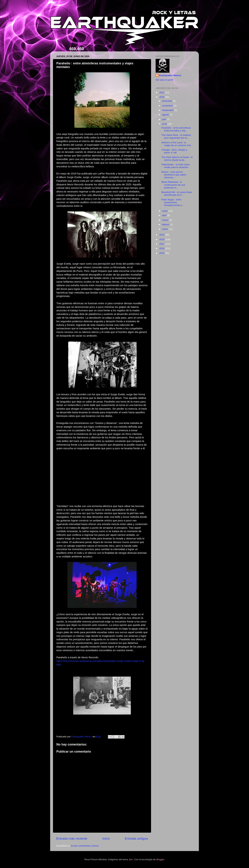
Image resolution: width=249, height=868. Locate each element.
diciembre (167, 101)
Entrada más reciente (72, 838)
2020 (162, 97)
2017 (162, 244)
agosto (166, 115)
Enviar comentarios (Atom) (85, 846)
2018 (162, 239)
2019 (162, 235)
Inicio (106, 838)
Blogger (160, 859)
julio (164, 119)
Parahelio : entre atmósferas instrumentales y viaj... (176, 129)
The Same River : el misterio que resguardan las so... (176, 136)
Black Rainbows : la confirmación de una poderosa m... (173, 185)
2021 (162, 92)
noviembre (168, 106)
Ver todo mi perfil (164, 80)
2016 (162, 248)
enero (165, 229)
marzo (166, 220)
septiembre (168, 110)
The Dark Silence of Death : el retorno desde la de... (177, 159)
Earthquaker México (170, 75)
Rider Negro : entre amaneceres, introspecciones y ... (173, 202)
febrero (166, 225)
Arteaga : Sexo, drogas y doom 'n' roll (174, 151)
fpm (131, 859)
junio (165, 124)
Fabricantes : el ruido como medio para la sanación (176, 166)
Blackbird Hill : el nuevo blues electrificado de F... (177, 194)
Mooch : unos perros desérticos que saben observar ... (174, 175)
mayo (165, 211)
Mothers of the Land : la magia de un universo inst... (177, 144)
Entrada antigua (136, 838)
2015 (162, 253)
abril (165, 215)
